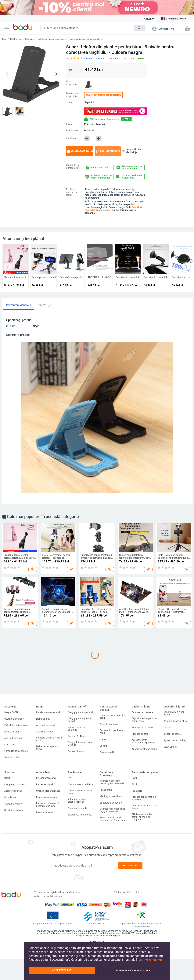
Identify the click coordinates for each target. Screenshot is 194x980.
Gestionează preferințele (132, 971)
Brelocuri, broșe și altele (175, 721)
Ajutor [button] (149, 19)
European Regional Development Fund (53, 924)
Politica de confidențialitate (49, 897)
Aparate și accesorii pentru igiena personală (112, 782)
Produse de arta (140, 734)
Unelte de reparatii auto (48, 791)
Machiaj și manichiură (111, 796)
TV (69, 778)
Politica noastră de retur (126, 892)
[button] (7, 27)
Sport (7, 778)
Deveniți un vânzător (15, 719)
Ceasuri (167, 728)
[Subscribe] (85, 865)
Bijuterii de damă (172, 734)
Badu (4, 39)
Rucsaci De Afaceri (77, 736)
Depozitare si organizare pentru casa (144, 720)
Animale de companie (145, 772)
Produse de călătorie (47, 797)
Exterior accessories (46, 778)
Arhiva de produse (14, 738)
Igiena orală (106, 790)
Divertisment (11, 797)
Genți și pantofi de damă (81, 712)
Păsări (135, 784)
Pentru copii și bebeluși (108, 708)
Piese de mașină (45, 784)
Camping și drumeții (15, 784)
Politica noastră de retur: (72, 192)
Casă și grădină (141, 707)
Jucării (103, 746)
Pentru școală (107, 752)
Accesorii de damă (46, 725)
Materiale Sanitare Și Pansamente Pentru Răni (113, 819)
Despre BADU (11, 712)
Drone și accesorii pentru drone (81, 792)
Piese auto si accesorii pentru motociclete (48, 805)
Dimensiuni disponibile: (72, 95)
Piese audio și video (78, 808)
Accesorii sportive (13, 791)
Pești (134, 778)
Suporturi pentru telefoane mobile (86, 39)
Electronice (16, 39)
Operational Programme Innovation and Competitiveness (141, 925)
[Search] (87, 28)
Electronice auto (44, 812)
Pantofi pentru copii (110, 724)
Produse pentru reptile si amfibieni (144, 798)
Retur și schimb (12, 757)
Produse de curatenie (142, 712)
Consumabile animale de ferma (144, 807)
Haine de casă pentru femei (47, 748)
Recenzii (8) (44, 305)
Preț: (70, 70)
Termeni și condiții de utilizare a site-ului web (58, 892)
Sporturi (9, 772)
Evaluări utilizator (94, 59)
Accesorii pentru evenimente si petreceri (143, 741)
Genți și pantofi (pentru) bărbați (80, 720)
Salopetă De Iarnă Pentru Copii (49, 739)
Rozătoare (137, 791)
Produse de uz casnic (143, 728)
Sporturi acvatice (13, 804)
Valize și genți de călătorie (77, 728)
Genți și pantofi (77, 707)
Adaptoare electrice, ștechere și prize (78, 801)
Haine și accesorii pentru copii (112, 717)
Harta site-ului (12, 732)
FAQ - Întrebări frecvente (16, 725)
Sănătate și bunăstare (111, 803)
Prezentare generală (19, 305)
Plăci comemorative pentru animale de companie (142, 817)
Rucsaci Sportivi (76, 751)
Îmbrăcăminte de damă (48, 712)
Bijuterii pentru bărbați (175, 740)
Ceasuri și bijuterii (174, 707)
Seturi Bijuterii (171, 747)
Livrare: (70, 124)
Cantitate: (71, 138)
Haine (40, 707)
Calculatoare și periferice (81, 784)
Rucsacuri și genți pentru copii (112, 732)
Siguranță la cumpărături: (73, 167)
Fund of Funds (97, 924)
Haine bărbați (43, 719)
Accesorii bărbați (45, 732)
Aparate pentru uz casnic (144, 749)
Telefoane (29, 39)
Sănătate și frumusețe (107, 774)
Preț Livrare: (72, 130)
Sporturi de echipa (14, 810)
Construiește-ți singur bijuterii (174, 713)
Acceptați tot (62, 970)
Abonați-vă (130, 866)
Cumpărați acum (80, 151)
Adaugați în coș (108, 151)
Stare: (69, 103)
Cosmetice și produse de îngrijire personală (112, 810)
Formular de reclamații (16, 751)
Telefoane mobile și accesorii (52, 39)
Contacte (9, 745)
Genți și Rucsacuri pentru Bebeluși (81, 744)
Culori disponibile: (72, 83)
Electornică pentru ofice (80, 815)
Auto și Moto (44, 772)
